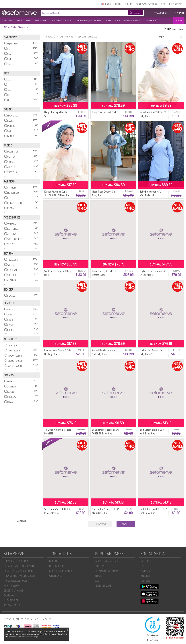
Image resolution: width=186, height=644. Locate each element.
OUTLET (179, 21)
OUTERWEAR (56, 21)
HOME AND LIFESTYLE (133, 21)
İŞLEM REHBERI (11, 600)
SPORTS (108, 21)
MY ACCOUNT (161, 13)
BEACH (117, 21)
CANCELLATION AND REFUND (18, 571)
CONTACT (54, 561)
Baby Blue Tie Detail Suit (104, 112)
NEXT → (126, 524)
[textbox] (81, 13)
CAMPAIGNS (10, 595)
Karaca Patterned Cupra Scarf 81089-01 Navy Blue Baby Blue (57, 195)
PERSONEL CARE (103, 586)
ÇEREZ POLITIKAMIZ (13, 591)
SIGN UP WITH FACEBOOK (146, 4)
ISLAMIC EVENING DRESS (107, 561)
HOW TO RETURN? (12, 586)
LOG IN (118, 4)
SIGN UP (128, 4)
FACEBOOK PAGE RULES (16, 581)
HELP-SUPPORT (176, 4)
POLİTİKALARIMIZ (12, 605)
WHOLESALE (56, 576)
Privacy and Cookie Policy (21, 637)
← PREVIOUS (100, 524)
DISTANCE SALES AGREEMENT (19, 566)
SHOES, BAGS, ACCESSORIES (89, 21)
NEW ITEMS (9, 21)
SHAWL (98, 576)
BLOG (163, 4)
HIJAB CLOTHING (24, 21)
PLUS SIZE (69, 21)
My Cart (180, 13)
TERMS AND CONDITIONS (16, 561)
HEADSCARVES (41, 21)
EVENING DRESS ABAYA (107, 571)
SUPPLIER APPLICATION (61, 571)
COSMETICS (151, 21)
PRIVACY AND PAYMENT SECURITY (21, 576)
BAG (97, 581)
